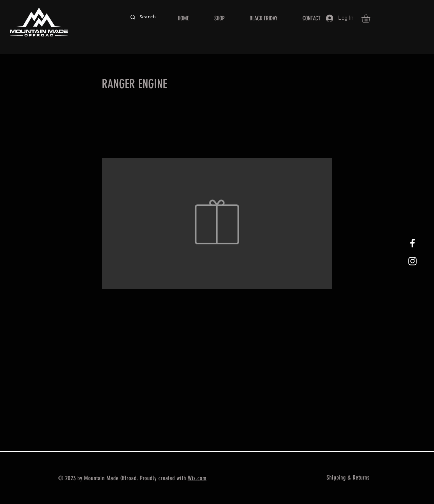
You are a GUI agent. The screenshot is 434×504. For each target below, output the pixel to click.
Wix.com (197, 478)
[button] (371, 18)
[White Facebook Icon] (412, 243)
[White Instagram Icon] (412, 261)
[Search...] (149, 17)
